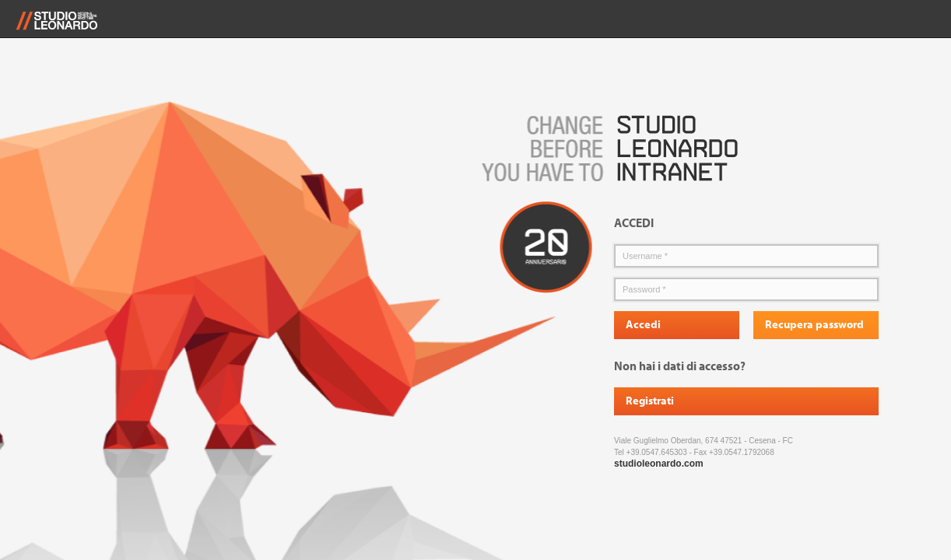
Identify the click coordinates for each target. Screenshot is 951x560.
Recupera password (814, 325)
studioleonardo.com (659, 464)
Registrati (650, 401)
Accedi (643, 325)
